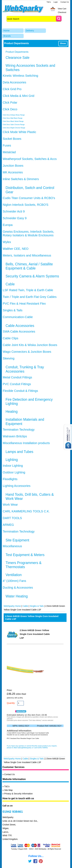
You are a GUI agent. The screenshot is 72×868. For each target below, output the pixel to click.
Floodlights (10, 479)
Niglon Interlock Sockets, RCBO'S (26, 205)
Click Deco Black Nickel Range (13, 121)
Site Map (8, 790)
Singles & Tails (13, 310)
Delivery (30, 30)
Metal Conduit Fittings (17, 377)
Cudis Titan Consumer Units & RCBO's (29, 198)
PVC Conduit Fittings (17, 384)
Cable (10, 284)
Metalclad (9, 152)
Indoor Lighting (13, 466)
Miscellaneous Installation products (26, 443)
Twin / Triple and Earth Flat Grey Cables (30, 297)
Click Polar (10, 103)
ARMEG (8, 525)
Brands (7, 36)
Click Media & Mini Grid (18, 96)
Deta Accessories (14, 82)
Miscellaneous (12, 546)
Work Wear (10, 505)
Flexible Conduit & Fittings (20, 391)
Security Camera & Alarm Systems (32, 276)
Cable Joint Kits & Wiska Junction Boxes (30, 345)
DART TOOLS (12, 518)
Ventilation (14, 575)
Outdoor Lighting (14, 472)
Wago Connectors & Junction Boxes (27, 352)
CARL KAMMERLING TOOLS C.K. (26, 511)
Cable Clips (10, 338)
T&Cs (49, 2)
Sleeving (9, 358)
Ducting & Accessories (18, 588)
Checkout (62, 12)
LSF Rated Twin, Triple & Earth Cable (28, 290)
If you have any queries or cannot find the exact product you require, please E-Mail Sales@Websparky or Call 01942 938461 (32, 747)
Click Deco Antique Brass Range (14, 115)
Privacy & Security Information (18, 794)
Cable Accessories (20, 326)
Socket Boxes (12, 139)
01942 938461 (13, 812)
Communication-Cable (18, 317)
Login (56, 2)
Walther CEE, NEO (16, 249)
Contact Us (65, 2)
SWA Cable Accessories (19, 331)
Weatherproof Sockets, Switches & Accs (30, 159)
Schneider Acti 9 (14, 211)
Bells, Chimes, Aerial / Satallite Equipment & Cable (29, 266)
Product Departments (17, 52)
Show (63, 43)
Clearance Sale (18, 58)
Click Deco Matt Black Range (13, 118)
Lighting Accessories (17, 486)
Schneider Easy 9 (15, 218)
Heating (12, 412)
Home (7, 30)
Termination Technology (19, 430)
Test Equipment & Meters (25, 555)
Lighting (12, 460)
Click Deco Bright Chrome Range (14, 128)
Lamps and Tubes (19, 452)
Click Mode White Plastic (19, 132)
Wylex (7, 242)
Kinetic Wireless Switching (20, 76)
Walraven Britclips (15, 436)
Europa (8, 225)
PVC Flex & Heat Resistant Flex (24, 304)
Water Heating (17, 596)
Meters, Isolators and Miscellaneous (27, 255)
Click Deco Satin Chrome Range (14, 125)
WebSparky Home (12, 606)
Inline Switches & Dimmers (21, 179)
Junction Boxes (13, 166)
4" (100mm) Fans (14, 581)
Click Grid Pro (12, 89)
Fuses (7, 145)
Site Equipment (17, 540)
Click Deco (10, 109)
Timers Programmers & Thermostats (24, 565)
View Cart (62, 9)
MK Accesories (13, 172)
